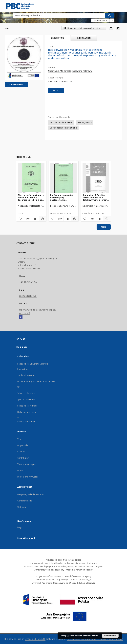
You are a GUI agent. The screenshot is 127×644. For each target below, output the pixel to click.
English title (23, 445)
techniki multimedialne (61, 122)
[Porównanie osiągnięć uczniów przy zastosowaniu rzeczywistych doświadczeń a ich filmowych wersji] (63, 178)
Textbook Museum (26, 375)
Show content (16, 84)
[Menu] (123, 3)
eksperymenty (85, 122)
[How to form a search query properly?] (112, 20)
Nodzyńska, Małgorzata (60, 71)
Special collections (26, 399)
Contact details (25, 501)
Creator (21, 452)
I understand (110, 636)
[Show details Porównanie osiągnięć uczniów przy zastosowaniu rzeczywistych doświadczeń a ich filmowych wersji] (74, 219)
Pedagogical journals (27, 406)
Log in (20, 527)
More (104, 227)
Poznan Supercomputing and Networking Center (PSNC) (95, 639)
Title (19, 439)
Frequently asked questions (31, 494)
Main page (22, 347)
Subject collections (26, 393)
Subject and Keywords (28, 477)
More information (91, 636)
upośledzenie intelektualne (63, 128)
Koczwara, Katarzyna (82, 71)
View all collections (26, 422)
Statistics (21, 507)
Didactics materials (26, 412)
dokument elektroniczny (60, 81)
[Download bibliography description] (27, 219)
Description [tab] (57, 38)
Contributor (23, 458)
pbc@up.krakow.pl (28, 296)
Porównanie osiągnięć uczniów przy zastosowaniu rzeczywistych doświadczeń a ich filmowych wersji (62, 197)
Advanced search (100, 20)
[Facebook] (21, 317)
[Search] (110, 15)
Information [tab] (84, 38)
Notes (20, 470)
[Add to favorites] (111, 28)
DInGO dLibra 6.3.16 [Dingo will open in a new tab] (35, 639)
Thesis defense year (27, 464)
